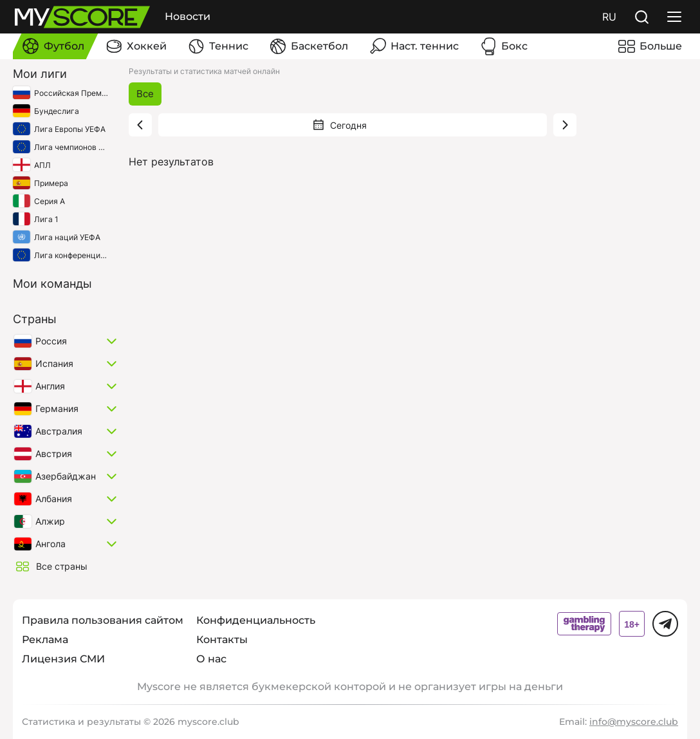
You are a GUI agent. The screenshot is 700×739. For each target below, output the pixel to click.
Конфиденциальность (256, 620)
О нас (211, 659)
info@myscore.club (634, 722)
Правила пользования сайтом (103, 620)
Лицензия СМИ (63, 659)
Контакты (222, 640)
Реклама (45, 640)
